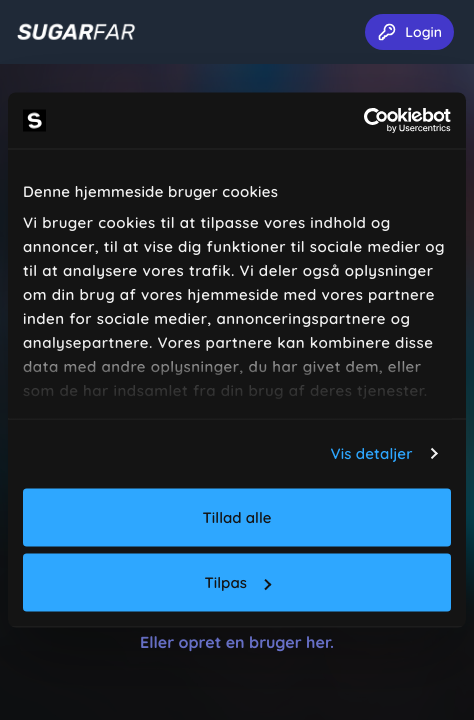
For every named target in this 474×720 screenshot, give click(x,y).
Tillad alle (237, 516)
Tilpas (238, 582)
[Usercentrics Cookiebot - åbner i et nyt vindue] (363, 121)
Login (409, 32)
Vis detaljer (372, 453)
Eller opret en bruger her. (237, 642)
